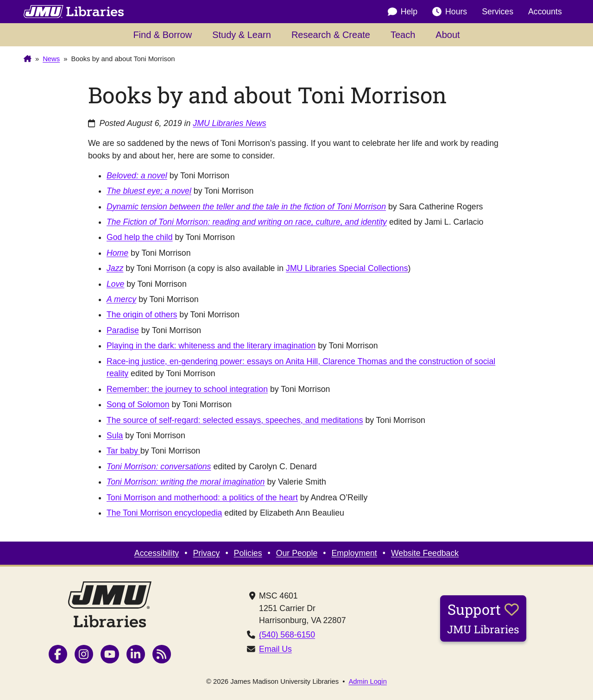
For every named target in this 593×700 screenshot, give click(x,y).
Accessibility (157, 553)
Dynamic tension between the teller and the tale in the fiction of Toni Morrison (246, 207)
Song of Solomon (138, 404)
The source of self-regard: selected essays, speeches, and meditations (235, 420)
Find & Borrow (162, 35)
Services (498, 12)
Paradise (123, 330)
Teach (403, 35)
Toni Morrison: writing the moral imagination (186, 482)
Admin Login (367, 682)
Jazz (115, 268)
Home (117, 253)
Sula (115, 435)
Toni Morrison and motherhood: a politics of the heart (202, 498)
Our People (297, 553)
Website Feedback (425, 553)
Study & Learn (242, 35)
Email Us (275, 649)
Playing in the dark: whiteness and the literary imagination (211, 346)
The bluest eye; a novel (149, 191)
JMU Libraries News (229, 123)
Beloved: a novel (137, 176)
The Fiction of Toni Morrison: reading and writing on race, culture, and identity (247, 222)
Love (115, 284)
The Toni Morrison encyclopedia (164, 513)
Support (483, 618)
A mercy (121, 299)
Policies (248, 553)
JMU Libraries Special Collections (347, 268)
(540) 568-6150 (287, 635)
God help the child (140, 237)
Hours (450, 12)
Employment (354, 553)
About (448, 35)
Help (403, 12)
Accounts (545, 12)
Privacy (206, 553)
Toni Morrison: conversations (159, 467)
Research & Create (331, 35)
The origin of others (142, 315)
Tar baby (123, 451)
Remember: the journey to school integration (187, 389)
